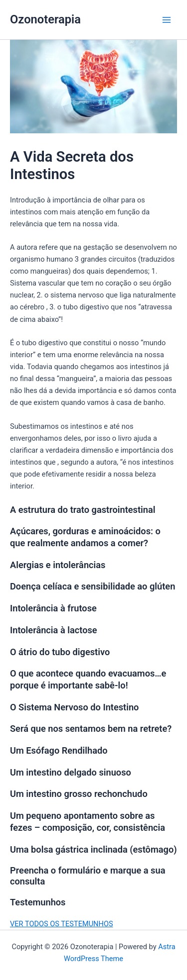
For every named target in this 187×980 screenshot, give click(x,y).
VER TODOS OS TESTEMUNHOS (62, 924)
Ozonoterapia (45, 19)
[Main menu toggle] (167, 20)
